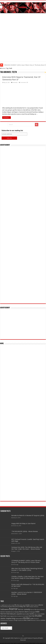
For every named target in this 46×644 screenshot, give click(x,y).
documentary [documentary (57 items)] (4, 607)
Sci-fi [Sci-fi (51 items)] (23, 616)
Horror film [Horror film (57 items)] (34, 610)
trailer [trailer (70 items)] (32, 619)
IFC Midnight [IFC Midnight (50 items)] (32, 612)
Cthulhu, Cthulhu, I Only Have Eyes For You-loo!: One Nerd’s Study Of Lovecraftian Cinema (28, 577)
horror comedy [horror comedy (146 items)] (24, 609)
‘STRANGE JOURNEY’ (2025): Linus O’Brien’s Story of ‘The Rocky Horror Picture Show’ (26, 561)
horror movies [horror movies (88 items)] (5, 612)
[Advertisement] (23, 39)
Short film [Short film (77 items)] (32, 616)
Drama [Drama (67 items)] (10, 607)
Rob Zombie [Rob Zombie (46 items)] (18, 616)
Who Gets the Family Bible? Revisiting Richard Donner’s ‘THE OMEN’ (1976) (27, 569)
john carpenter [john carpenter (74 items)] (18, 614)
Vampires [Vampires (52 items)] (11, 620)
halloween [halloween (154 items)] (5, 609)
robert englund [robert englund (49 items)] (11, 616)
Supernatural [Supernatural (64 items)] (19, 619)
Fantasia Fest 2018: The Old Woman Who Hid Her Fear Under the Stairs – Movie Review (27, 548)
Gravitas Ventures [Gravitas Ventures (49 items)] (34, 607)
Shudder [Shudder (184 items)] (38, 616)
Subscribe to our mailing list (12, 131)
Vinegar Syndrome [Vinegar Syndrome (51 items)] (19, 620)
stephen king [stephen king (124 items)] (10, 618)
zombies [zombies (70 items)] (43, 620)
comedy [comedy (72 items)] (27, 605)
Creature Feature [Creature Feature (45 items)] (34, 605)
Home (3, 68)
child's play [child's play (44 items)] (22, 605)
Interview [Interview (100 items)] (10, 614)
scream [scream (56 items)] (26, 616)
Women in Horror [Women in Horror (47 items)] (36, 620)
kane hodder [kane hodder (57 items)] (26, 614)
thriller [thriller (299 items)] (27, 618)
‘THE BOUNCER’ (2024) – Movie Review (25, 531)
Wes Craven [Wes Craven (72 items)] (27, 620)
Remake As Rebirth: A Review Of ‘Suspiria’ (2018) (28, 515)
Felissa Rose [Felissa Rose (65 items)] (16, 607)
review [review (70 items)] (43, 614)
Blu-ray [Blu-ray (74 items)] (17, 605)
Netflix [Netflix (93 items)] (32, 614)
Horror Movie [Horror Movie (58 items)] (41, 610)
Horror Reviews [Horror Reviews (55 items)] (15, 612)
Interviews (15, 82)
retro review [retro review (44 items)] (37, 614)
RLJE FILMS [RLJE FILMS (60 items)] (3, 616)
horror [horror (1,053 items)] (13, 609)
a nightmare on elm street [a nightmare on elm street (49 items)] (7, 605)
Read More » (6, 118)
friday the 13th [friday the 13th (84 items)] (24, 607)
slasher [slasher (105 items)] (3, 618)
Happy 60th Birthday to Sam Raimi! (23, 524)
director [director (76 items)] (41, 605)
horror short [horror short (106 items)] (24, 612)
